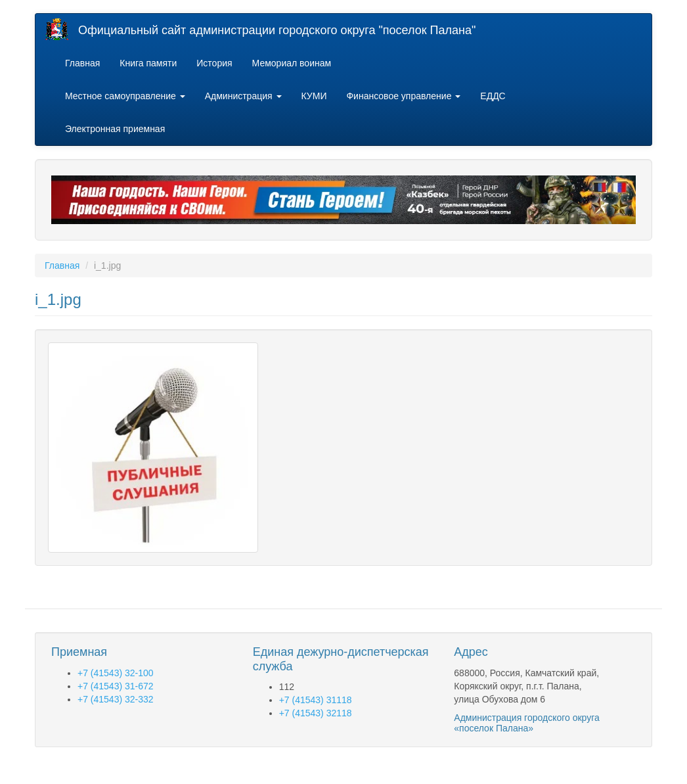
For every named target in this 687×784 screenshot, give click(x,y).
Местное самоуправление (125, 96)
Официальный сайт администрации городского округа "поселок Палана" (277, 30)
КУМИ (314, 96)
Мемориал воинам (292, 63)
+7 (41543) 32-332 (116, 699)
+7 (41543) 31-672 (116, 686)
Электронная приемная (115, 129)
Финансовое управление (403, 96)
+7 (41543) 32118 (316, 713)
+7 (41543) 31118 (316, 700)
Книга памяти (148, 63)
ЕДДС (493, 96)
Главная (82, 63)
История (214, 63)
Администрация (243, 96)
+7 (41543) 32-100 (116, 673)
